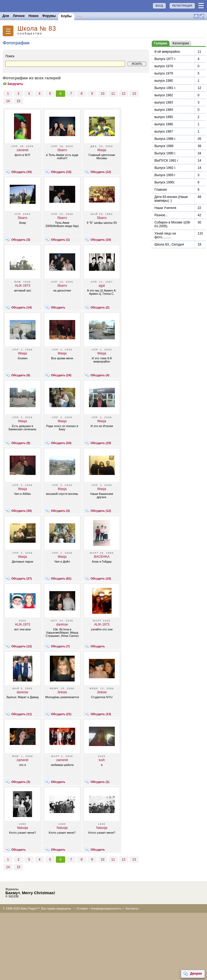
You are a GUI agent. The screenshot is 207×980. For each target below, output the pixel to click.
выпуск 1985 (164, 117)
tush (102, 760)
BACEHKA (102, 557)
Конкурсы (109, 16)
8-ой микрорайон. (168, 52)
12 (124, 94)
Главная (161, 190)
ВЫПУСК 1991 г (166, 161)
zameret (23, 150)
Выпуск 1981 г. (165, 88)
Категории (181, 43)
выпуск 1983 (164, 102)
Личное (19, 16)
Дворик (193, 974)
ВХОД (159, 6)
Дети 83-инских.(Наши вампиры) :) (171, 199)
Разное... (161, 215)
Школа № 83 (37, 29)
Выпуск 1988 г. (165, 139)
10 (103, 94)
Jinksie (62, 692)
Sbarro (62, 150)
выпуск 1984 (164, 110)
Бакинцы (128, 16)
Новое (34, 16)
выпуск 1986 (164, 124)
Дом (6, 16)
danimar (62, 624)
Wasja (102, 150)
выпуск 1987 (164, 132)
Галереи (161, 43)
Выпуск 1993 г (165, 175)
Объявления (87, 16)
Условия (82, 908)
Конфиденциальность (106, 908)
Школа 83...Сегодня (169, 244)
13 (134, 94)
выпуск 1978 (164, 66)
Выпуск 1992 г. (165, 168)
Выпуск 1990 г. (165, 153)
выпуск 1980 (164, 81)
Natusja (23, 828)
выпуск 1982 (164, 95)
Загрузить (13, 84)
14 (8, 101)
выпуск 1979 (164, 73)
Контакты (132, 908)
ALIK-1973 (23, 286)
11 (113, 94)
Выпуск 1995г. (165, 182)
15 (18, 101)
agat (102, 286)
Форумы (49, 16)
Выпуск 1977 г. (165, 59)
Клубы (66, 16)
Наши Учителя (165, 208)
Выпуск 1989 (164, 146)
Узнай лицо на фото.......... (165, 235)
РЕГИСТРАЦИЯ (182, 6)
